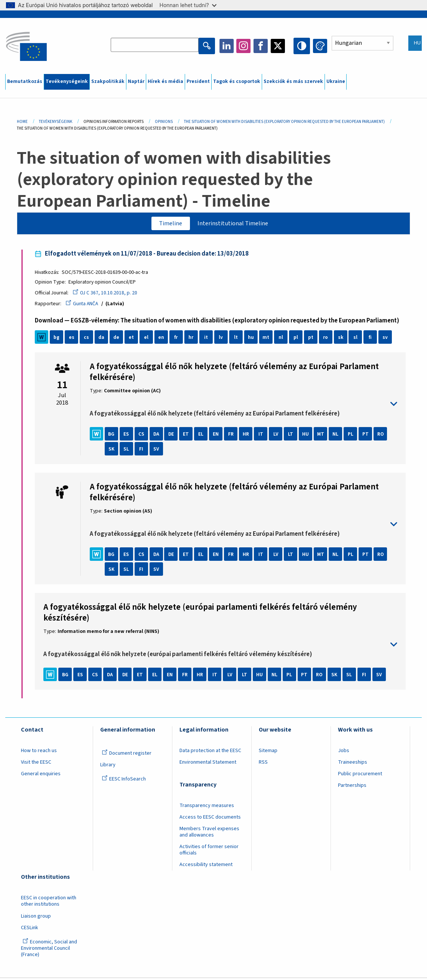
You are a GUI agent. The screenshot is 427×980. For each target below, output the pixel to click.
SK (113, 451)
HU (307, 436)
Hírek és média (165, 81)
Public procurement (360, 776)
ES (128, 436)
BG (113, 436)
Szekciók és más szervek (293, 81)
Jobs (344, 752)
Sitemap (268, 752)
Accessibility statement (206, 866)
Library (108, 767)
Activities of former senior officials (209, 852)
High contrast (303, 46)
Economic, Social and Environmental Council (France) (49, 950)
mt (267, 339)
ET (188, 436)
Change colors (320, 46)
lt (237, 339)
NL (337, 436)
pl (297, 339)
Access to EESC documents (210, 819)
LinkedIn (228, 46)
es (73, 339)
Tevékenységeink (67, 81)
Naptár (136, 81)
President (198, 81)
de (118, 339)
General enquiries (41, 776)
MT (322, 436)
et (133, 339)
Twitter (280, 46)
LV (277, 436)
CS (143, 436)
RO (382, 436)
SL (128, 451)
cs (88, 339)
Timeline (168, 224)
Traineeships (353, 764)
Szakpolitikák (108, 81)
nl (282, 339)
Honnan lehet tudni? (188, 5)
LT (292, 436)
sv (387, 339)
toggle (243, 406)
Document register (127, 755)
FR (233, 436)
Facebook (263, 46)
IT (262, 436)
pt (312, 339)
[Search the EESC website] (158, 46)
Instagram (246, 46)
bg (58, 339)
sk (342, 339)
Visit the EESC (36, 764)
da (103, 339)
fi (372, 339)
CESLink (30, 929)
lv (222, 339)
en (163, 339)
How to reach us (39, 752)
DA (158, 436)
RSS (263, 764)
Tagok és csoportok (237, 81)
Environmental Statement (208, 764)
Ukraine (336, 81)
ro (327, 339)
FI (143, 451)
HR (248, 436)
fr (178, 339)
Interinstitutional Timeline (234, 224)
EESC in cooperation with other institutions (49, 903)
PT (367, 436)
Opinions (164, 122)
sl (357, 339)
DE (173, 436)
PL (352, 436)
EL (203, 436)
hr (193, 339)
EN (218, 436)
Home (22, 122)
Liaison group (36, 918)
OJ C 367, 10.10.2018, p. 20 (107, 294)
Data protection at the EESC (210, 752)
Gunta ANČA (84, 305)
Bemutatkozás (25, 81)
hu (252, 339)
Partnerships (352, 787)
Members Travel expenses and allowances (209, 834)
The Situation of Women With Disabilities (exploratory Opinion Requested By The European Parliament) (284, 122)
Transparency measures (207, 807)
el (148, 339)
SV (158, 451)
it (208, 339)
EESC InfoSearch (124, 781)
